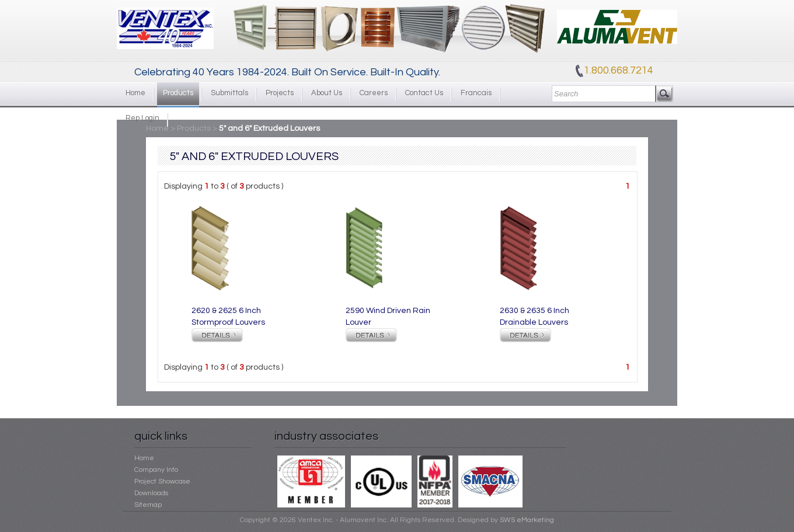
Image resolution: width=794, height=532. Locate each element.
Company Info (156, 470)
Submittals (229, 93)
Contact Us (424, 93)
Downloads (151, 493)
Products (178, 93)
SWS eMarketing (527, 520)
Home (135, 93)
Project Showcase (162, 481)
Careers (374, 93)
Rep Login (142, 118)
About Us (327, 93)
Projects (280, 93)
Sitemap (148, 505)
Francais (476, 93)
